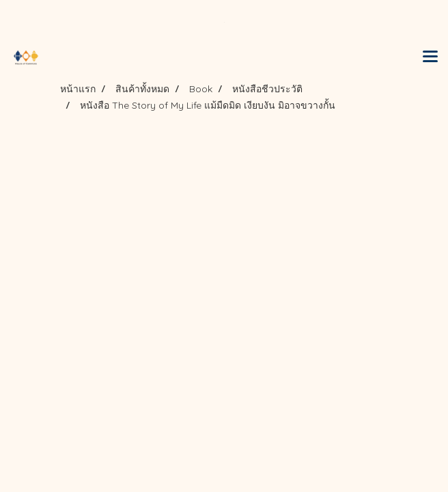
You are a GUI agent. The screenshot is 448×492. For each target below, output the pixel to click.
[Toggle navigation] (430, 57)
